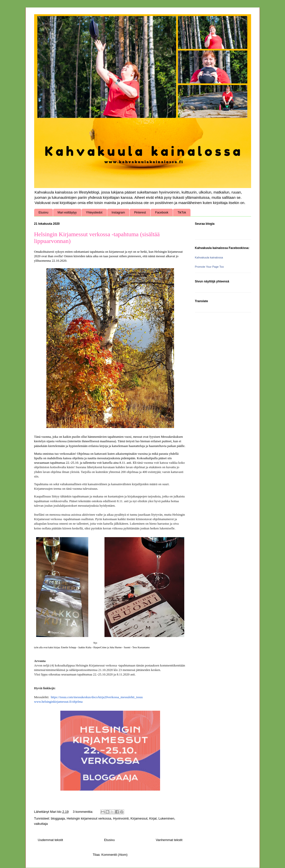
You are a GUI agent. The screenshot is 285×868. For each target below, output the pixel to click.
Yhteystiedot (94, 213)
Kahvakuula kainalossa (209, 257)
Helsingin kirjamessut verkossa (89, 818)
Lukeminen (166, 818)
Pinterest (140, 213)
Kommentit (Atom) (115, 855)
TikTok (182, 213)
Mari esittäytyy (67, 213)
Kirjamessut (139, 818)
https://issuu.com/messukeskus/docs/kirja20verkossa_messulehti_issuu (97, 697)
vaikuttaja (41, 824)
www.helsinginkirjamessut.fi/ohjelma (58, 702)
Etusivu (44, 213)
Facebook (162, 213)
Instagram (118, 213)
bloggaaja (58, 818)
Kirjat (153, 818)
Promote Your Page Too (209, 267)
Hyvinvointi (121, 818)
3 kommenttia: (83, 812)
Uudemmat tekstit (50, 840)
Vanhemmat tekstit (169, 840)
